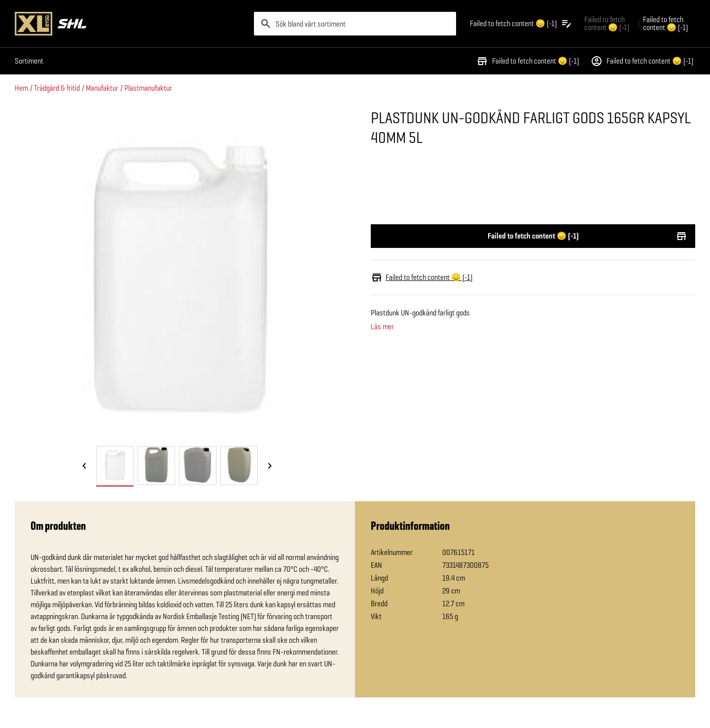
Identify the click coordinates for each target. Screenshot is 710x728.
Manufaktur (102, 88)
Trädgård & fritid (57, 88)
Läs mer (382, 327)
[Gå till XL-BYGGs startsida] (130, 24)
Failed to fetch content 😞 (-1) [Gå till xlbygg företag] (607, 23)
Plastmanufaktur (148, 88)
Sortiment (29, 61)
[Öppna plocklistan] (521, 24)
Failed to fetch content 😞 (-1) (528, 61)
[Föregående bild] (84, 466)
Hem (21, 88)
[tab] (115, 466)
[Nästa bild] (270, 466)
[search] (355, 24)
